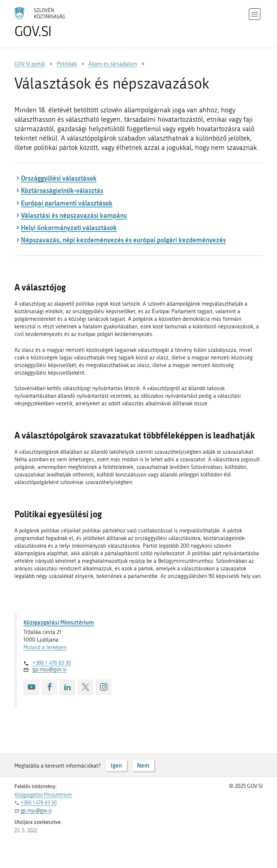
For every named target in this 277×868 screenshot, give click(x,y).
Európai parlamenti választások (67, 203)
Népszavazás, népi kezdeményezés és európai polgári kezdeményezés (123, 240)
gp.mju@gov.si (50, 669)
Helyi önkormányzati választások (69, 228)
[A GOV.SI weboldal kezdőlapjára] (50, 23)
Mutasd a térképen (45, 647)
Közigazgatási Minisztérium (59, 622)
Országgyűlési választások (59, 178)
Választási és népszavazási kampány (74, 215)
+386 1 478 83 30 (52, 663)
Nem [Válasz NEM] (143, 765)
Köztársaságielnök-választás (62, 190)
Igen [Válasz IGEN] (116, 765)
